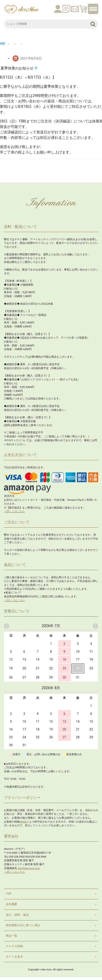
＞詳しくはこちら (14, 511)
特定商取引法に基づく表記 (23, 925)
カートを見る (14, 957)
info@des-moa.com (29, 868)
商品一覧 (12, 936)
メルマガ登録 (14, 946)
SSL (24, 822)
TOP (8, 894)
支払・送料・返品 (17, 915)
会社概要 (12, 904)
